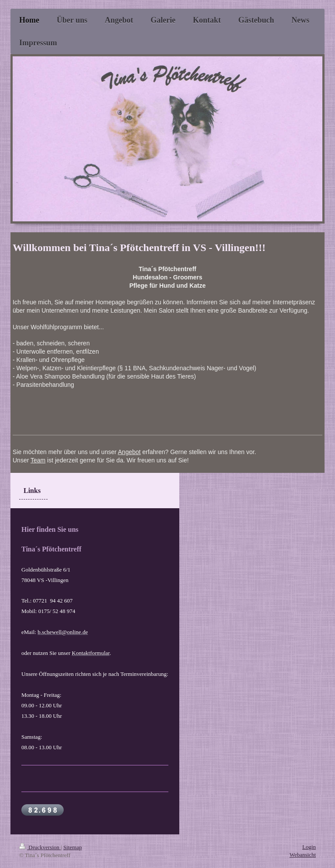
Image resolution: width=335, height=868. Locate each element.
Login (309, 847)
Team (38, 460)
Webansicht (303, 855)
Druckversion (40, 847)
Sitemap (73, 847)
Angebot (129, 452)
